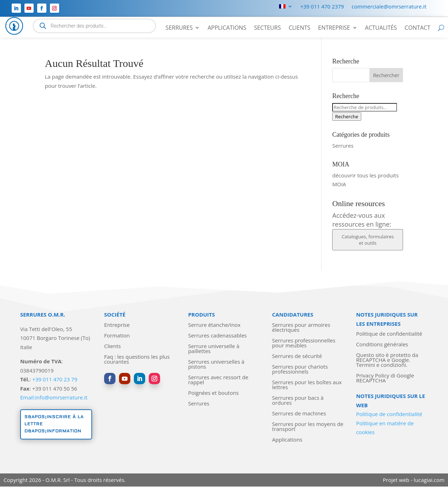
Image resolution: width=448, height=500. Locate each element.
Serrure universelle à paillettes (214, 349)
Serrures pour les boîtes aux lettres (307, 385)
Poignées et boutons (213, 393)
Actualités (381, 28)
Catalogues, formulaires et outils (368, 240)
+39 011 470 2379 (322, 7)
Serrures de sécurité (297, 356)
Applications (227, 28)
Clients (299, 28)
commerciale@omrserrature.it (389, 7)
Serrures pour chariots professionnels (300, 370)
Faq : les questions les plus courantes (137, 360)
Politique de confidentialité (389, 334)
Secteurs (267, 28)
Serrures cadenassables (217, 336)
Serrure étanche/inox (214, 325)
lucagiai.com (429, 480)
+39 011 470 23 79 (55, 379)
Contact (418, 28)
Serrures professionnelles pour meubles (304, 343)
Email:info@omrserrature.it (54, 397)
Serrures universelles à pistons (216, 365)
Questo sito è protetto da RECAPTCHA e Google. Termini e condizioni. (387, 360)
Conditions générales (382, 345)
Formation (117, 336)
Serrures (179, 28)
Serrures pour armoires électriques (301, 328)
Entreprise (334, 28)
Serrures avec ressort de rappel (218, 380)
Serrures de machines (299, 414)
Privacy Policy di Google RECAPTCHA (385, 378)
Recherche (347, 117)
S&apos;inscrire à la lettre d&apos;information (54, 424)
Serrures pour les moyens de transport (308, 427)
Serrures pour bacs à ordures (298, 401)
